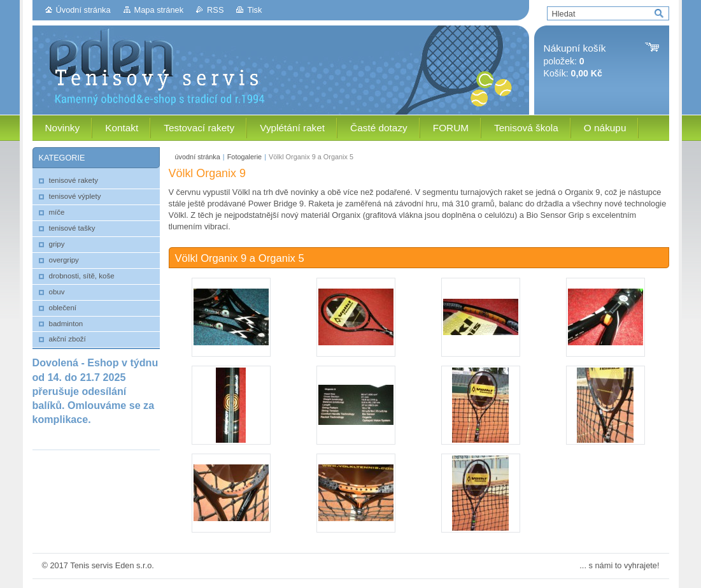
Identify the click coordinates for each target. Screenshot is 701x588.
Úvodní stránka (83, 10)
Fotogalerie (244, 157)
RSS (215, 10)
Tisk (254, 10)
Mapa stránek (159, 10)
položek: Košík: (575, 61)
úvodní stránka (198, 157)
